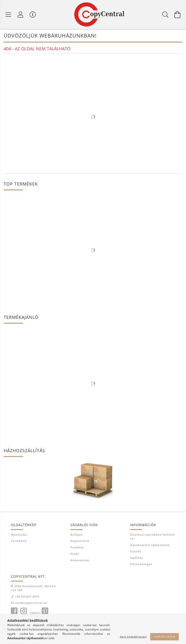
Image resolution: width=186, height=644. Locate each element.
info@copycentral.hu (31, 603)
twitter (35, 613)
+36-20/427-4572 (27, 596)
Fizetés (136, 551)
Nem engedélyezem (133, 637)
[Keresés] (165, 15)
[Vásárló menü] (33, 15)
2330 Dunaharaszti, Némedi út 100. (33, 588)
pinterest (45, 611)
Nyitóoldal (19, 535)
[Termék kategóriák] (8, 15)
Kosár (75, 554)
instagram (23, 611)
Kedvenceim (80, 560)
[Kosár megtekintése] (178, 15)
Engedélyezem (164, 637)
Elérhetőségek (141, 564)
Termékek (19, 541)
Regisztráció (80, 541)
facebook (14, 611)
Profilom (77, 547)
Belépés (77, 535)
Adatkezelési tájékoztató (150, 545)
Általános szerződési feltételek (152, 537)
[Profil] (21, 15)
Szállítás (136, 558)
